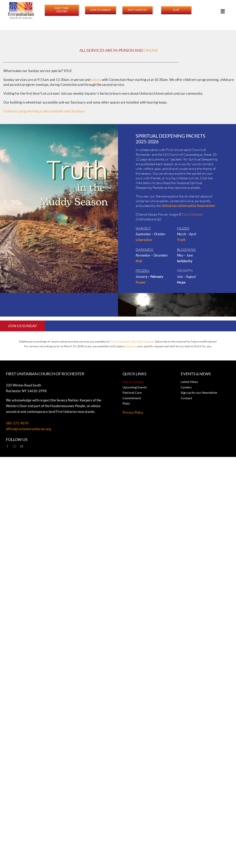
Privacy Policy (133, 412)
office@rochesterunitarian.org (28, 429)
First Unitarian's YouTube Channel (132, 341)
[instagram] (15, 446)
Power (141, 282)
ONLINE (151, 51)
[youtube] (22, 446)
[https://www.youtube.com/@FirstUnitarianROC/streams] (137, 10)
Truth (181, 240)
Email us (131, 346)
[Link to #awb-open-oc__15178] (223, 11)
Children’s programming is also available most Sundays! (44, 112)
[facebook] (7, 446)
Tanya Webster (192, 214)
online (96, 80)
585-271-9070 (17, 423)
